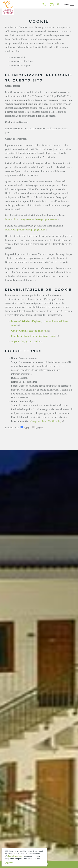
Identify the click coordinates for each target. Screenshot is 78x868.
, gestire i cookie (26, 341)
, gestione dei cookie (29, 331)
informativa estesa (14, 856)
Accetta (9, 863)
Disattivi (39, 428)
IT (59, 4)
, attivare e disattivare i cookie (34, 336)
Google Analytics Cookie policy (46, 421)
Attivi (26, 428)
